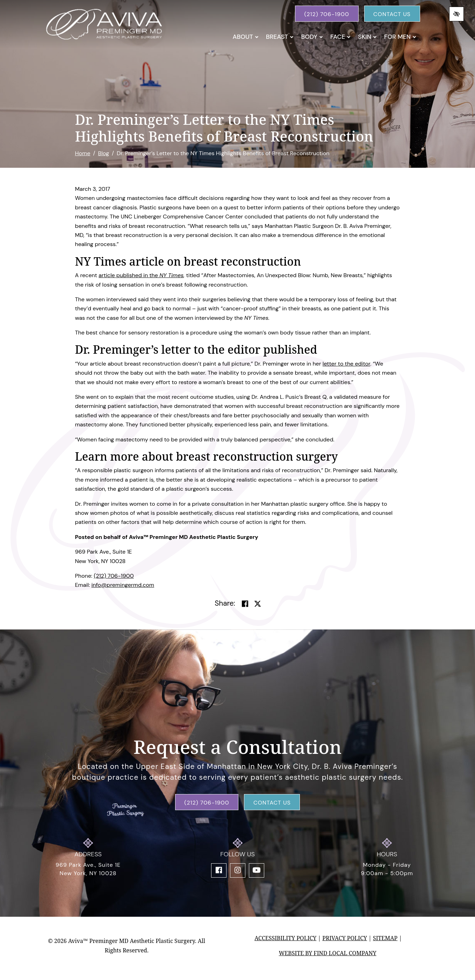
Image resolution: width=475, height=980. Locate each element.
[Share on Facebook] (245, 604)
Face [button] (340, 37)
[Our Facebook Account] (219, 870)
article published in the (129, 275)
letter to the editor (346, 364)
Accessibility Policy (285, 938)
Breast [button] (280, 37)
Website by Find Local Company (328, 953)
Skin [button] (367, 37)
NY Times (171, 275)
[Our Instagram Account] (238, 870)
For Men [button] (400, 37)
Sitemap (385, 938)
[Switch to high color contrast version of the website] (456, 14)
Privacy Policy (345, 938)
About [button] (246, 37)
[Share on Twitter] (258, 604)
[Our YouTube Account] (257, 870)
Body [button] (312, 37)
